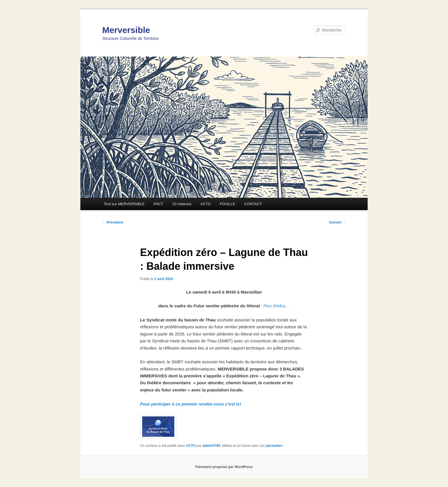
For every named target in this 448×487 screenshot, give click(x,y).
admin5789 (211, 446)
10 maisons (182, 204)
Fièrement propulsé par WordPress (224, 467)
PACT (159, 204)
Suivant (337, 222)
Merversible (126, 30)
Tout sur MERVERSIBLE (124, 204)
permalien (274, 446)
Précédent (113, 222)
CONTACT (253, 204)
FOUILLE (227, 204)
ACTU (205, 204)
